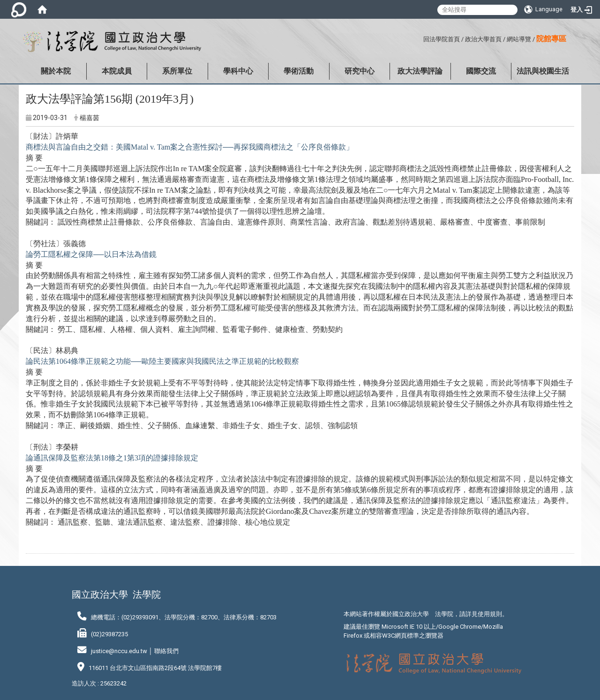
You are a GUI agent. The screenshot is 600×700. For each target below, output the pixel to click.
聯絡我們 (166, 651)
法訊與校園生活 (543, 71)
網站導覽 (519, 39)
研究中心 (360, 71)
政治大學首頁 (483, 39)
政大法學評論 (420, 71)
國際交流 (481, 71)
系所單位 (177, 71)
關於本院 (56, 71)
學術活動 (299, 71)
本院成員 (117, 71)
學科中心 (238, 71)
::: (420, 38)
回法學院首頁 (442, 39)
